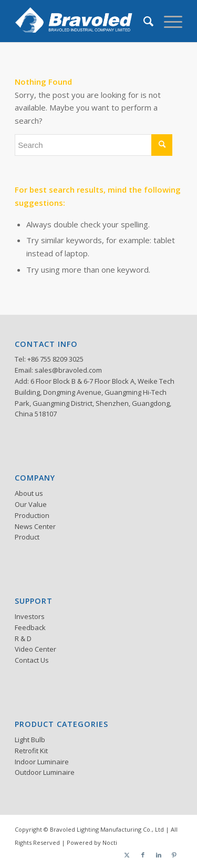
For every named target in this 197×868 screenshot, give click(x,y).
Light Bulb (30, 740)
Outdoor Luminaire (45, 772)
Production (32, 515)
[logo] (82, 21)
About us (29, 493)
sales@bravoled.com (68, 370)
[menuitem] (143, 21)
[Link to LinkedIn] (159, 855)
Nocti (110, 842)
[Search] (143, 21)
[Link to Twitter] (127, 855)
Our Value (31, 504)
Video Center (35, 649)
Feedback (30, 627)
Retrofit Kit (31, 751)
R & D (23, 638)
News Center (35, 526)
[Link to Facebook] (143, 855)
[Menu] (168, 21)
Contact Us (32, 660)
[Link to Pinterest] (174, 855)
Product (27, 537)
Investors (30, 616)
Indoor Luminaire (42, 762)
